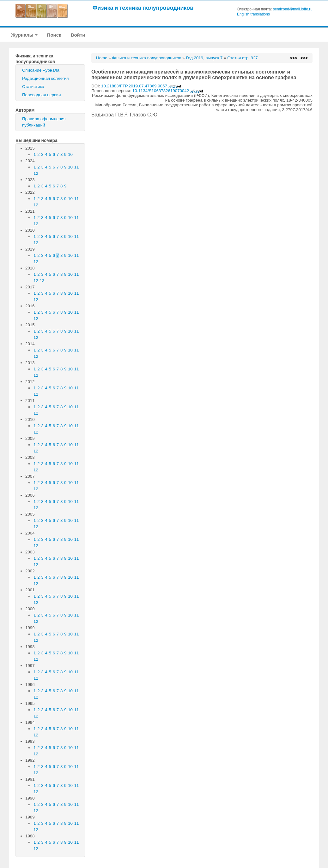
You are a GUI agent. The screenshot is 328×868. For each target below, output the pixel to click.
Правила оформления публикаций (44, 122)
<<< (293, 58)
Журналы (24, 35)
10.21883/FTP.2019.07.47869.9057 (141, 86)
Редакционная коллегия (46, 78)
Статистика (33, 87)
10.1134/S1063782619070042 (168, 91)
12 (36, 173)
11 (77, 167)
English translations (253, 14)
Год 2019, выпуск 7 (204, 58)
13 (42, 281)
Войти (78, 35)
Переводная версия (41, 95)
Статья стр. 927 (243, 58)
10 (70, 154)
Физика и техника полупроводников (143, 8)
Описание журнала (41, 70)
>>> (304, 58)
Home (102, 58)
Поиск (54, 35)
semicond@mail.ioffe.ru (293, 9)
